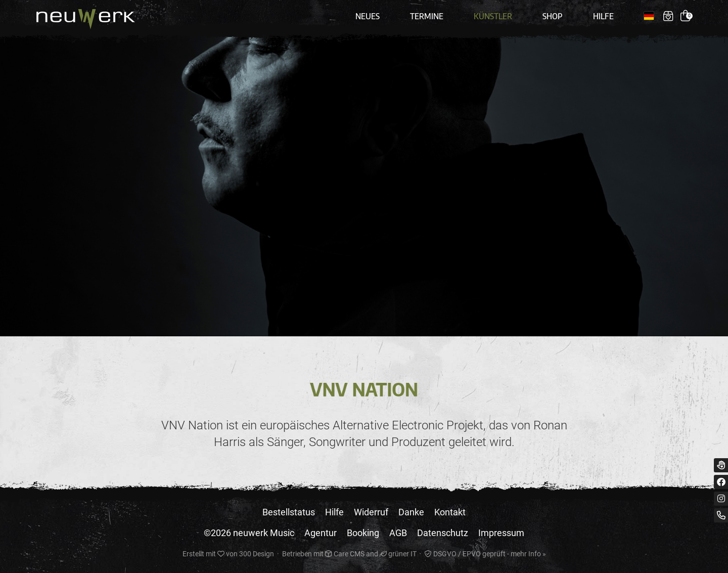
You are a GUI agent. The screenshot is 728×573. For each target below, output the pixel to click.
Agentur (321, 533)
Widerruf (371, 512)
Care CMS (345, 554)
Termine (427, 16)
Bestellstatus (289, 512)
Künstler (493, 16)
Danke (411, 512)
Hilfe (603, 16)
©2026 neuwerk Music (249, 533)
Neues (368, 16)
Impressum (501, 533)
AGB (398, 533)
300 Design (257, 554)
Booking (363, 533)
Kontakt (450, 512)
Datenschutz (443, 533)
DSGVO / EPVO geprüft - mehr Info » (485, 554)
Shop (553, 16)
